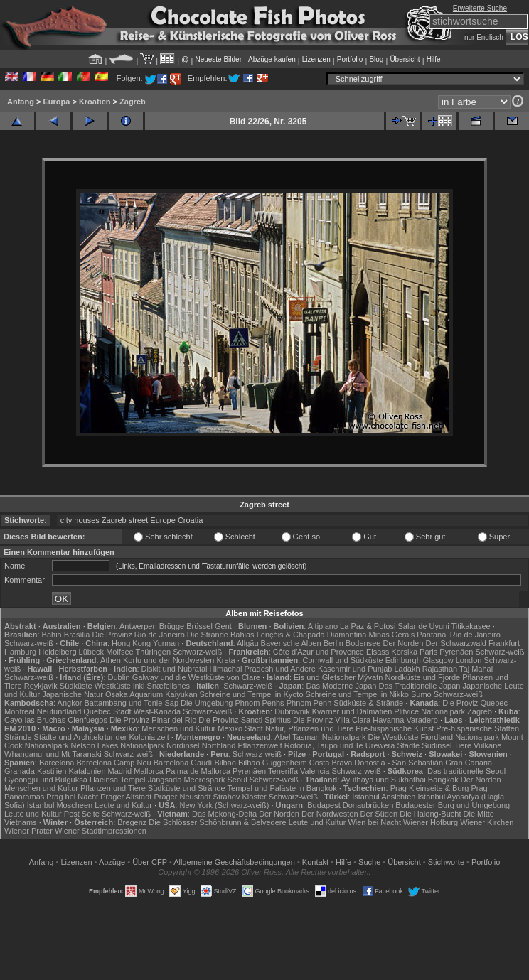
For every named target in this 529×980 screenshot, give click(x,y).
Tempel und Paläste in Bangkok (282, 788)
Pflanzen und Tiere (113, 788)
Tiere (463, 745)
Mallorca (149, 771)
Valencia (315, 771)
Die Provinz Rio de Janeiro (139, 635)
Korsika (404, 652)
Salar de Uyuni (423, 626)
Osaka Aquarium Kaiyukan (151, 694)
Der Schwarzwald (456, 643)
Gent (223, 626)
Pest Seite (82, 814)
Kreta (225, 660)
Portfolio (350, 59)
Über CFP (150, 862)
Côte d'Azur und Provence (319, 652)
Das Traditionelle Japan (420, 686)
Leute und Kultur (123, 805)
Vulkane (487, 745)
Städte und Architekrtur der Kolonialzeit (102, 737)
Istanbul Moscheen (60, 805)
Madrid (120, 771)
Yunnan (166, 643)
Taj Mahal (476, 669)
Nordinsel (183, 745)
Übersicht (405, 59)
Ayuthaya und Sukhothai (384, 780)
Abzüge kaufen (272, 59)
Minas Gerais (391, 635)
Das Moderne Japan (341, 686)
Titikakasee (470, 626)
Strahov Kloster (240, 797)
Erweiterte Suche (480, 8)
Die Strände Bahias (221, 635)
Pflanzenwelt (260, 745)
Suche (369, 862)
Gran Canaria (469, 763)
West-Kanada (157, 711)
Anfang (21, 102)
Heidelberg (57, 652)
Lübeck (91, 652)
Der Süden (379, 814)
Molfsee (120, 652)
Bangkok (443, 780)
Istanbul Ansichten (384, 797)
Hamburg (20, 652)
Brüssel (199, 626)
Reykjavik (41, 686)
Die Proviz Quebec (475, 703)
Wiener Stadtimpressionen (101, 831)
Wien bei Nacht (374, 822)
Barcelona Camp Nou (114, 763)
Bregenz (132, 822)
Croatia (190, 520)
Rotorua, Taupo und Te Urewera (340, 745)
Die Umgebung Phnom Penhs (233, 703)
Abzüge (112, 862)
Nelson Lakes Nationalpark (118, 745)
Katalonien (87, 771)
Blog (376, 59)
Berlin (333, 643)
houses (86, 520)
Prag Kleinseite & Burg (430, 788)
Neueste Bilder (218, 59)
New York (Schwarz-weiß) (224, 805)
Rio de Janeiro (475, 635)
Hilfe (434, 59)
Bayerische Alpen (291, 643)
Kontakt (315, 862)
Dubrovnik (292, 711)
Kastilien (52, 771)
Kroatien (95, 102)
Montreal (20, 711)
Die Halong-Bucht (430, 814)
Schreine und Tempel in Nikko (357, 694)
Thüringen (154, 652)
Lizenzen (316, 59)
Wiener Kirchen (487, 822)
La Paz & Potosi (368, 626)
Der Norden (403, 643)
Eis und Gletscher (325, 677)
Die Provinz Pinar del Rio (153, 720)
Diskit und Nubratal (175, 669)
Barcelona (57, 763)
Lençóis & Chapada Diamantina (312, 635)
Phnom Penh (309, 703)
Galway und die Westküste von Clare (196, 677)
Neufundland (59, 711)
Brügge (172, 626)
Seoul (237, 780)
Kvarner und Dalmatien (352, 711)
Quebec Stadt (107, 711)
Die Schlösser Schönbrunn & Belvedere (217, 822)
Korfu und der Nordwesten (169, 660)
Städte (408, 745)
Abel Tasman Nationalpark (320, 737)
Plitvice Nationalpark (429, 711)
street (139, 520)
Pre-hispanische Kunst (395, 728)
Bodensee (363, 643)
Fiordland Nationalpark (460, 737)
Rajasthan (440, 669)
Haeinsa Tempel (118, 780)
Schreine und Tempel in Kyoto (252, 694)
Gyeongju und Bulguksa (46, 780)
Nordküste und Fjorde (422, 677)
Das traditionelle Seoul (466, 771)
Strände (18, 737)
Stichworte (446, 862)
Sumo (421, 694)
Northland (219, 745)
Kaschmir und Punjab (355, 669)
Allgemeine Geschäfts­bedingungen (234, 862)
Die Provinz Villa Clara (332, 720)
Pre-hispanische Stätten (477, 728)
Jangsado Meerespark (187, 780)
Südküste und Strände (187, 788)
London (469, 660)
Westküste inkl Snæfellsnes (142, 686)
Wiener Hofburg (431, 822)
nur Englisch (484, 37)
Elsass (378, 652)
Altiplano (323, 626)
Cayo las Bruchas (35, 720)
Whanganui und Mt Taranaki (53, 754)
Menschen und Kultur (178, 728)
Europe (162, 520)
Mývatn (370, 677)
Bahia (52, 635)
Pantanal (432, 635)
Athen (111, 660)
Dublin (119, 677)
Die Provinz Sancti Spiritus (245, 720)
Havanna (388, 720)
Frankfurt (504, 643)
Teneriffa (283, 771)
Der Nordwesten (330, 814)
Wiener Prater (28, 831)
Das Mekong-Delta (224, 814)
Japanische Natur (73, 694)
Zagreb (133, 102)
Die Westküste (394, 737)
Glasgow (438, 660)
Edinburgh (403, 660)
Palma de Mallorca (198, 771)
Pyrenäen (456, 652)
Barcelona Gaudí (183, 763)
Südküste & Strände (368, 703)
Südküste (76, 686)
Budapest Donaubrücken (350, 805)
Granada (20, 771)
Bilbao (225, 763)
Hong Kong (131, 643)
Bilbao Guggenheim (273, 763)
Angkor (70, 703)
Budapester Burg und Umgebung (453, 805)
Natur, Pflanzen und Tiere (309, 728)
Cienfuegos (87, 720)
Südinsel (437, 745)
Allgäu (248, 643)
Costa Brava (331, 763)
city (66, 520)
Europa (56, 102)
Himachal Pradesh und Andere (263, 669)
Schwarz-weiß (29, 643)
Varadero (422, 720)
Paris (428, 652)
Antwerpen (138, 626)
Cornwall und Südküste (342, 660)
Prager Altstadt (126, 797)
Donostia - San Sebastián (399, 763)
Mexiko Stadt (240, 728)
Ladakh (407, 669)
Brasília (77, 635)
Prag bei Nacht (72, 797)
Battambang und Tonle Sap (132, 703)
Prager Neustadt (182, 797)
